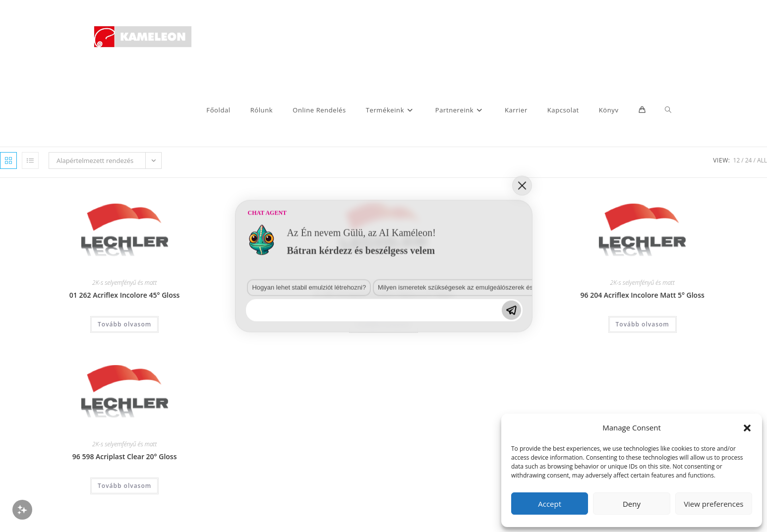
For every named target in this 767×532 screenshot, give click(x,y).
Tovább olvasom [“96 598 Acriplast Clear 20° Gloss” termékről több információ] (124, 486)
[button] (747, 428)
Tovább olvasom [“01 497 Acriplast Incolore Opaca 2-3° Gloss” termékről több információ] (383, 324)
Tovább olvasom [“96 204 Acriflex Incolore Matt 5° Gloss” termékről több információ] (643, 324)
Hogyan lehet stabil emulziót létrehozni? (138, 430)
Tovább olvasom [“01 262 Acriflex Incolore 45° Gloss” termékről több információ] (124, 324)
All (762, 160)
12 (737, 160)
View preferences (713, 504)
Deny (632, 504)
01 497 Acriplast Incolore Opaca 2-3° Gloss (383, 295)
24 (749, 160)
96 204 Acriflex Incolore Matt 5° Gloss (643, 295)
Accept (550, 504)
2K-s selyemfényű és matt (124, 283)
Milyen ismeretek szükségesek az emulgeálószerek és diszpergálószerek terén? (275, 430)
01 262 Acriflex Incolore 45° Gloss (125, 295)
